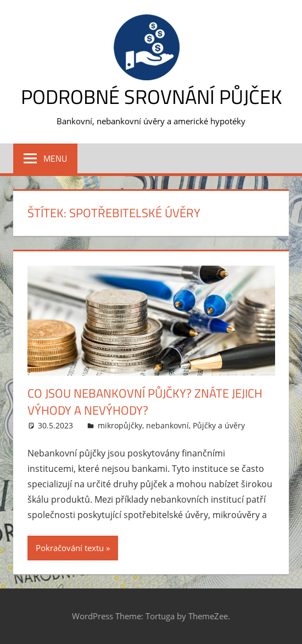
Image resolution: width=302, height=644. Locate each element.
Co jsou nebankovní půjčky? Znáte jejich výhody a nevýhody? (145, 402)
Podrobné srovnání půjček (151, 97)
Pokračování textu (70, 548)
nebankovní (167, 425)
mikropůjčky (120, 425)
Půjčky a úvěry (219, 425)
